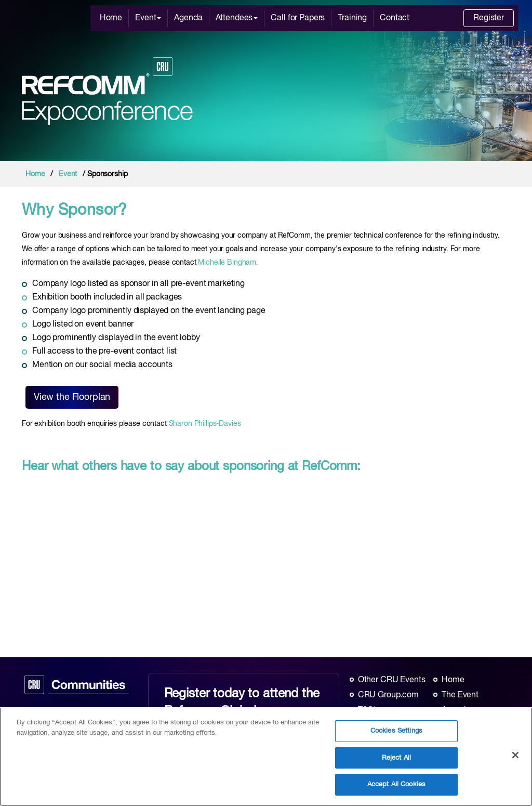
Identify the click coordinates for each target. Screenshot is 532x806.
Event (148, 18)
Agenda (188, 18)
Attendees (237, 18)
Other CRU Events (392, 680)
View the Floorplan (72, 397)
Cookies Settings (396, 731)
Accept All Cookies (396, 784)
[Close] (515, 755)
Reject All (396, 758)
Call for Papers (298, 18)
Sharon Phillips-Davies (205, 424)
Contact (395, 18)
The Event (460, 695)
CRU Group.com (388, 695)
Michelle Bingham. (228, 263)
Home (111, 18)
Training (352, 18)
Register (489, 18)
